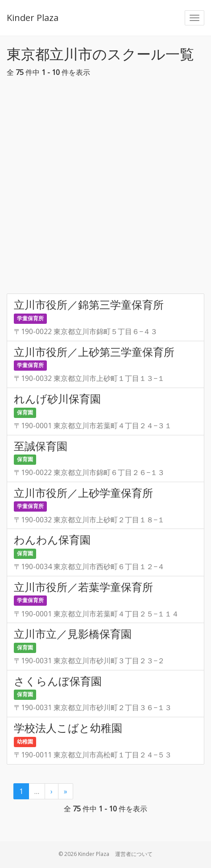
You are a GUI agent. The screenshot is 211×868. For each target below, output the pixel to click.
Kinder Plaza (33, 18)
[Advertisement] (105, 188)
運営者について (134, 854)
